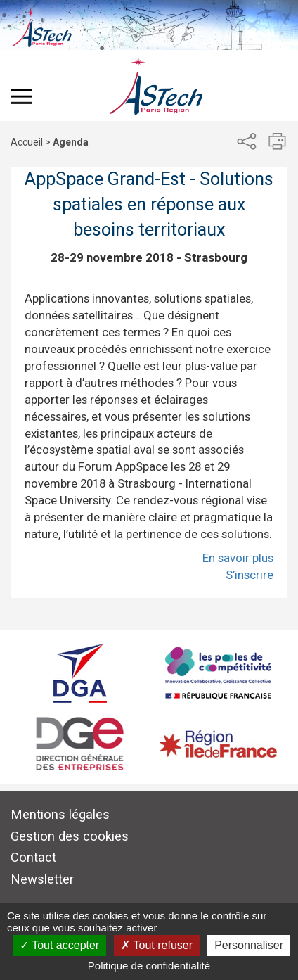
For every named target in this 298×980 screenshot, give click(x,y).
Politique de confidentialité (149, 966)
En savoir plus (238, 558)
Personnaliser (249, 945)
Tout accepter (59, 945)
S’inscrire (250, 575)
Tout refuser (157, 945)
